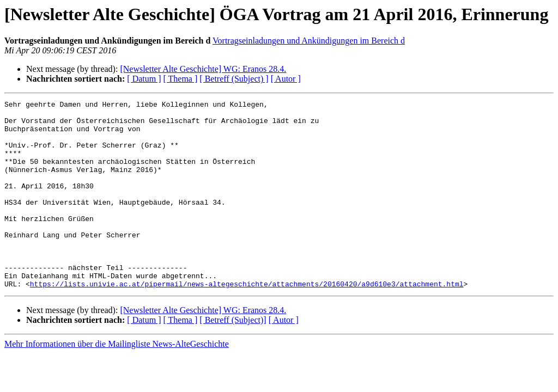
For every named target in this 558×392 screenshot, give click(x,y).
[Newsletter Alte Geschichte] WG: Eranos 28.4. (203, 69)
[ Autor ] (286, 79)
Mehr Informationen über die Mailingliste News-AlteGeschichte (117, 381)
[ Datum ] (144, 79)
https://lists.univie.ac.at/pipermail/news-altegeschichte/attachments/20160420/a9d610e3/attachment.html (247, 321)
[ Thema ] (181, 79)
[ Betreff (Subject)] (233, 357)
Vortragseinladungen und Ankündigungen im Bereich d (309, 41)
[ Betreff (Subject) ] (234, 79)
